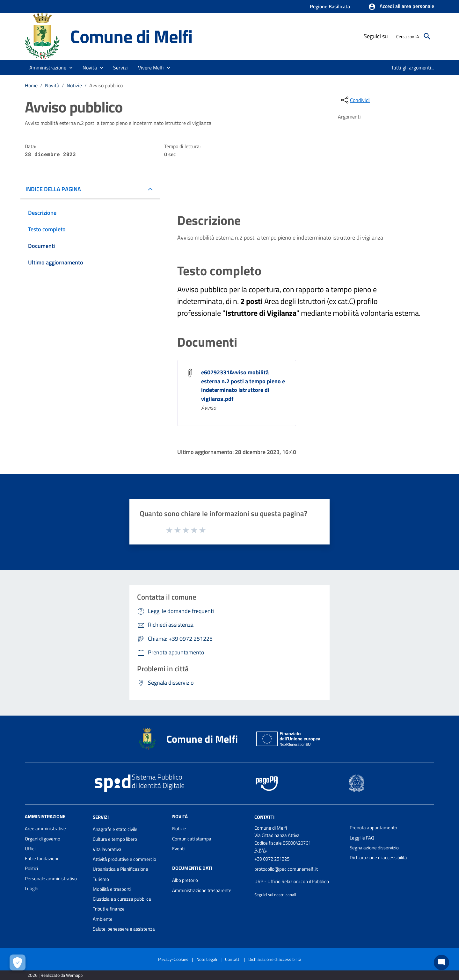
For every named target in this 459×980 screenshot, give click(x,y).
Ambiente (103, 919)
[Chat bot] (441, 962)
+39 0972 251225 (272, 859)
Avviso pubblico (106, 85)
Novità (52, 85)
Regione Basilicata (330, 6)
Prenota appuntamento (373, 828)
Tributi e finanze (109, 909)
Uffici (30, 849)
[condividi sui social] (355, 100)
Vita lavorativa (107, 849)
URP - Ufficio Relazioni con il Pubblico (292, 881)
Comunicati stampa (192, 839)
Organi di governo (43, 839)
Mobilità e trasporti (112, 889)
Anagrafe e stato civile (115, 829)
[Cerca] (427, 36)
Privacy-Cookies (173, 959)
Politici (31, 868)
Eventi (178, 849)
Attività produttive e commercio (124, 859)
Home (31, 85)
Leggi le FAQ (362, 838)
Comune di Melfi (131, 36)
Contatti (264, 817)
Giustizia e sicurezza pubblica (122, 899)
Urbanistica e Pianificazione (120, 869)
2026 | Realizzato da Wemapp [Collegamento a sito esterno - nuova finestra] (55, 975)
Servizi (101, 817)
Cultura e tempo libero (115, 839)
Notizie (74, 85)
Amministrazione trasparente (202, 890)
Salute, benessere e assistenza (124, 929)
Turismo (101, 879)
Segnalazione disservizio (374, 848)
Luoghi (32, 888)
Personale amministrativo (51, 879)
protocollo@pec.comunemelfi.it (286, 869)
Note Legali (207, 959)
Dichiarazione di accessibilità (378, 857)
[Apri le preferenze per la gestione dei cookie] (18, 962)
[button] (401, 7)
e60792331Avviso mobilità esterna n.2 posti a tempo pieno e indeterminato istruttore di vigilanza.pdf (243, 386)
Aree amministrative (45, 829)
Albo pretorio (185, 880)
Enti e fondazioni (41, 858)
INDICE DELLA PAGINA (53, 189)
